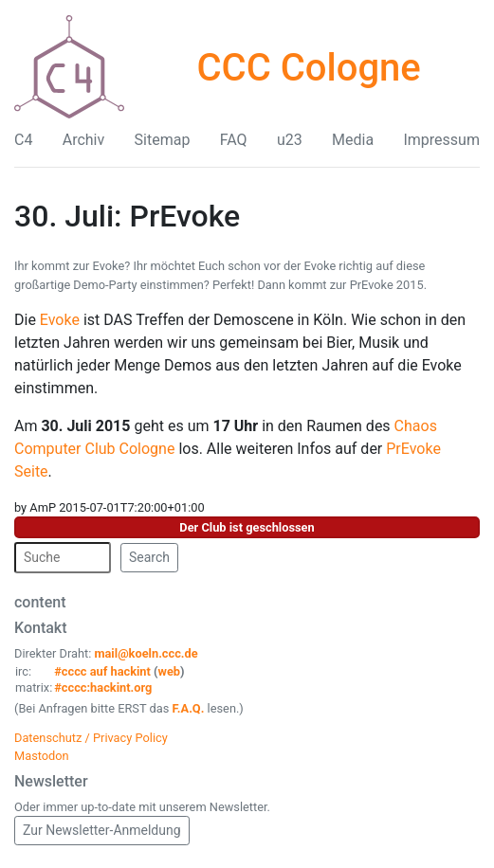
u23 (290, 140)
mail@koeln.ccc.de (146, 653)
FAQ (234, 140)
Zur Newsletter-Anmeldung (102, 830)
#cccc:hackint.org (103, 687)
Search (149, 557)
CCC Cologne (308, 68)
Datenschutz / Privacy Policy (91, 738)
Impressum (441, 140)
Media (353, 140)
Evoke (60, 320)
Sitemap (163, 140)
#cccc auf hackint (102, 671)
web (170, 671)
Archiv (84, 140)
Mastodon (42, 756)
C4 (23, 140)
